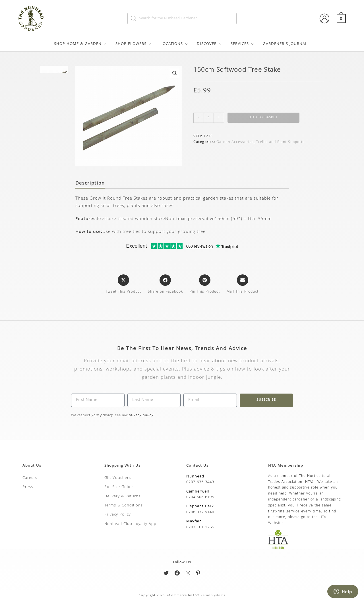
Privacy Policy (118, 515)
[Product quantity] (209, 118)
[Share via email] (243, 285)
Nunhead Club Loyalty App (130, 524)
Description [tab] (90, 184)
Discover (209, 44)
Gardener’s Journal (285, 44)
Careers (30, 478)
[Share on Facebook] (165, 285)
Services (242, 44)
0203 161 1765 (200, 528)
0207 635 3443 (200, 483)
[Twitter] (166, 575)
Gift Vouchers (118, 478)
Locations (174, 44)
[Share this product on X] (123, 285)
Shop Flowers (134, 44)
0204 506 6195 (200, 498)
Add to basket (263, 118)
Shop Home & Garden (80, 44)
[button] (175, 73)
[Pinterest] (198, 575)
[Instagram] (188, 575)
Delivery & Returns (122, 497)
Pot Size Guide (119, 488)
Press (28, 488)
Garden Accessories (235, 142)
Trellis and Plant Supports (280, 142)
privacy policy (141, 415)
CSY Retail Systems (209, 596)
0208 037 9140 (200, 513)
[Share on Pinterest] (205, 285)
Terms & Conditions (124, 506)
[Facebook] (177, 575)
